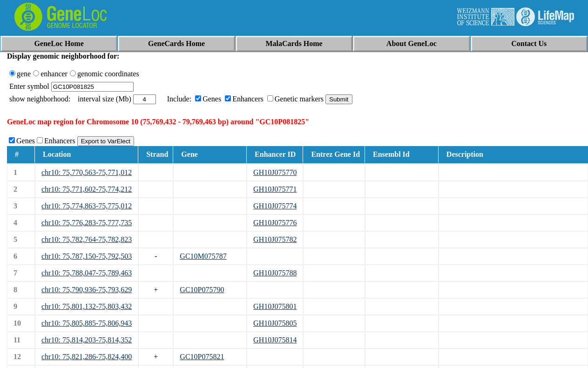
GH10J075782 (275, 239)
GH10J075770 (275, 172)
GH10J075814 (275, 340)
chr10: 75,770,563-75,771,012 (87, 172)
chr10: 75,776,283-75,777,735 (87, 223)
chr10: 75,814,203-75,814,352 (87, 340)
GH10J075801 (275, 306)
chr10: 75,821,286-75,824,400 (87, 357)
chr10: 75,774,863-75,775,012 (87, 206)
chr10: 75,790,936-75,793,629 (87, 290)
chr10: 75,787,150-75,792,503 (87, 256)
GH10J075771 (275, 189)
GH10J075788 (275, 273)
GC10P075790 (202, 290)
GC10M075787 (203, 256)
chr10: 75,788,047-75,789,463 (87, 273)
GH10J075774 (275, 206)
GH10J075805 (275, 323)
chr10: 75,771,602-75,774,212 (87, 189)
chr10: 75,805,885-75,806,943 (87, 323)
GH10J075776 (275, 223)
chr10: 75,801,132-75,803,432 (87, 306)
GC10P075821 (202, 357)
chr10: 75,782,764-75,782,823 (87, 239)
